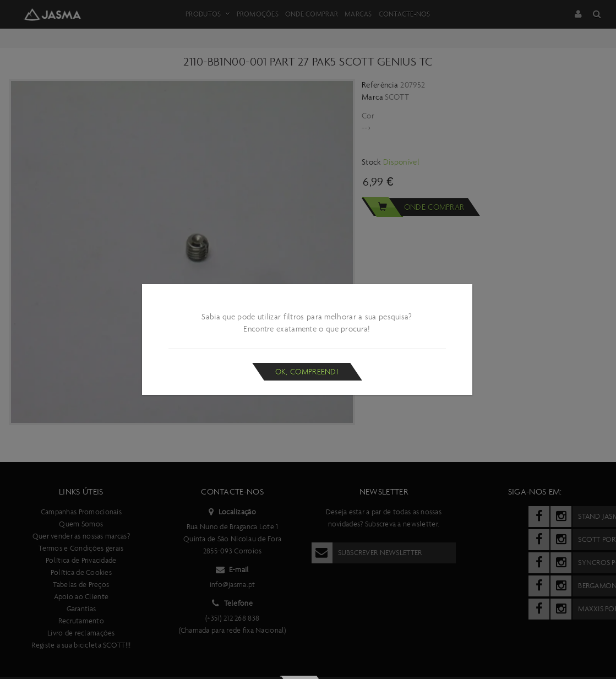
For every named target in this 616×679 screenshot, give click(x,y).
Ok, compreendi (307, 372)
